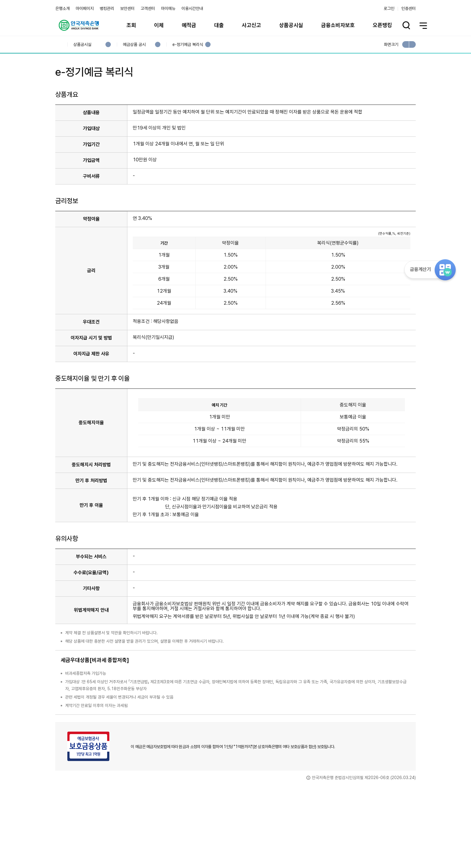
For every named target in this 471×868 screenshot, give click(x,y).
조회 (131, 25)
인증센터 (409, 8)
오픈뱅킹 (382, 25)
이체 (159, 25)
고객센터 (148, 8)
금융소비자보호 (338, 25)
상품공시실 (291, 25)
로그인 (389, 8)
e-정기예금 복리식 (188, 45)
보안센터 (127, 8)
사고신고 (251, 25)
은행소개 (62, 8)
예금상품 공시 (134, 45)
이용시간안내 (192, 8)
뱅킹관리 (107, 8)
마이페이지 (85, 8)
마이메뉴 (168, 8)
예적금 (189, 25)
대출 (219, 25)
